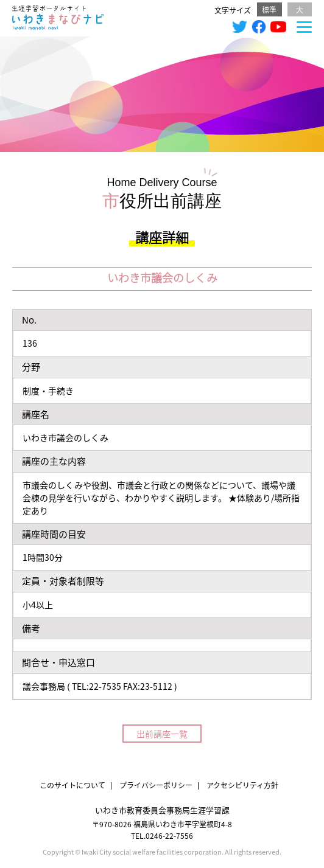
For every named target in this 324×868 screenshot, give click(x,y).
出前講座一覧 (162, 734)
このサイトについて (72, 785)
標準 (269, 9)
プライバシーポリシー (156, 785)
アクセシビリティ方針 (242, 785)
